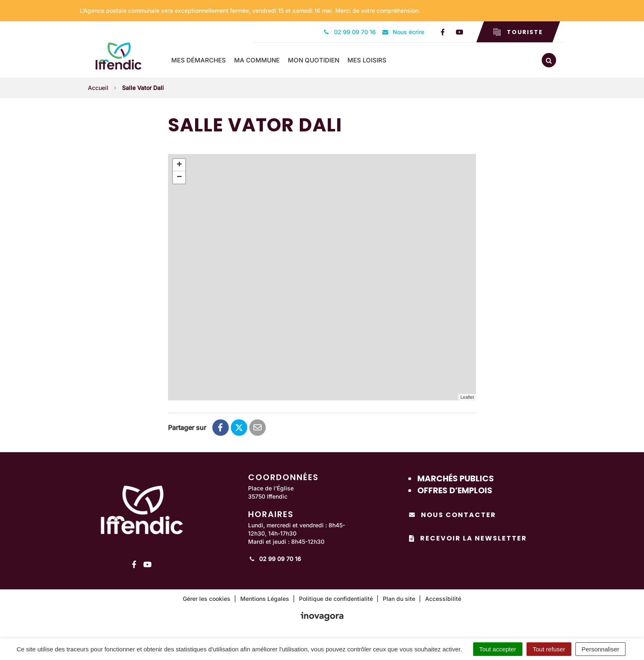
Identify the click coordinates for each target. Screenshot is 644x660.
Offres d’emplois (455, 490)
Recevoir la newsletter (468, 538)
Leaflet (467, 397)
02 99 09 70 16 (275, 559)
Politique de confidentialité (336, 599)
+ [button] (179, 165)
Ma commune (257, 60)
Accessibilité (443, 599)
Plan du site (399, 599)
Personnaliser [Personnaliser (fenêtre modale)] (600, 649)
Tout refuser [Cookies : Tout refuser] (549, 649)
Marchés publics (456, 478)
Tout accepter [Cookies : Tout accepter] (498, 649)
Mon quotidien (314, 60)
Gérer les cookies (207, 599)
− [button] (179, 177)
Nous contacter (453, 515)
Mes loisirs (367, 60)
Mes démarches (199, 60)
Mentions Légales (265, 599)
